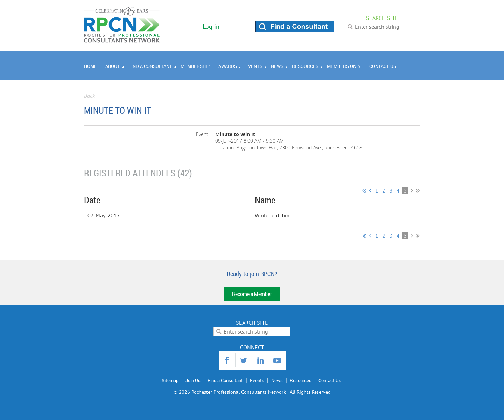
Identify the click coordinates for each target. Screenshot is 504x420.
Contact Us (330, 380)
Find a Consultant (225, 380)
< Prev (370, 190)
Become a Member (252, 294)
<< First (364, 190)
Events (257, 380)
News (277, 380)
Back (89, 96)
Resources (301, 380)
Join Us (193, 380)
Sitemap (170, 380)
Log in (211, 26)
